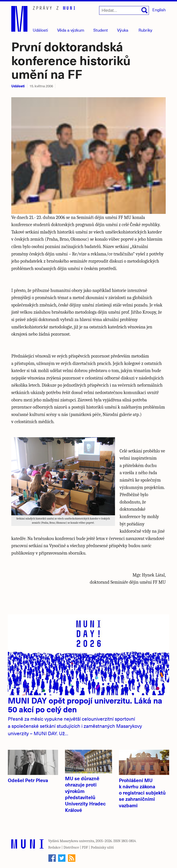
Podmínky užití (102, 847)
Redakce (54, 847)
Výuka (123, 30)
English (159, 10)
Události (40, 30)
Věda (71, 30)
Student (101, 30)
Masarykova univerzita (77, 841)
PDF (85, 847)
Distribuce (71, 847)
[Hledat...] (124, 10)
